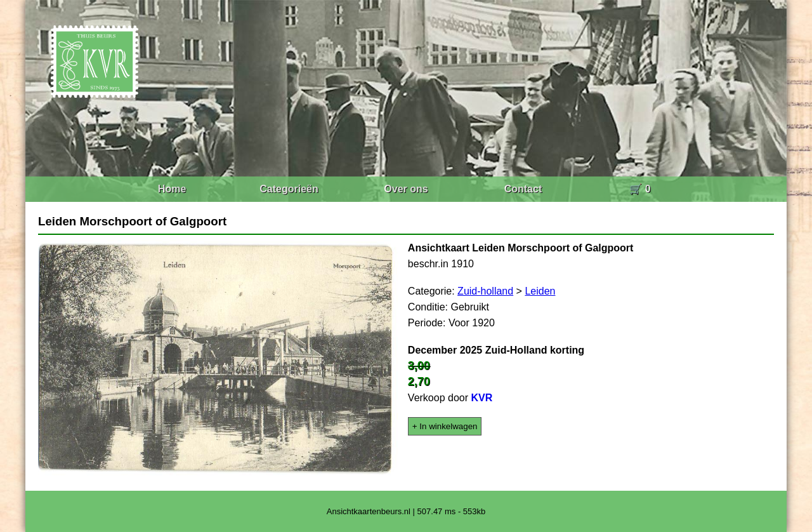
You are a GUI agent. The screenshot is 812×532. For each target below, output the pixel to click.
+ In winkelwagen (445, 426)
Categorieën (289, 189)
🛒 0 (640, 189)
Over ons (406, 189)
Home (172, 189)
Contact (523, 189)
